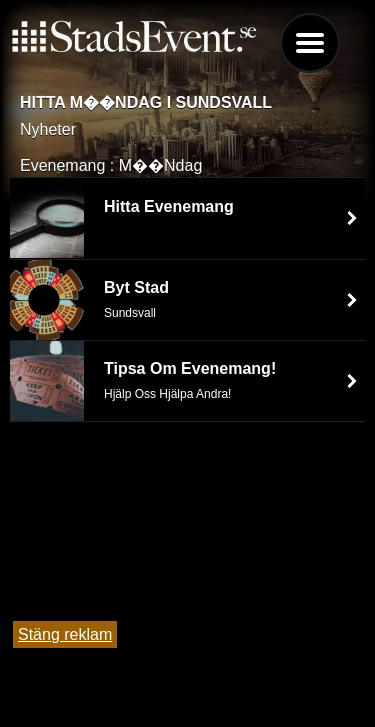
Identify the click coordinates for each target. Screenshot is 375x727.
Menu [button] (310, 43)
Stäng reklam (65, 634)
